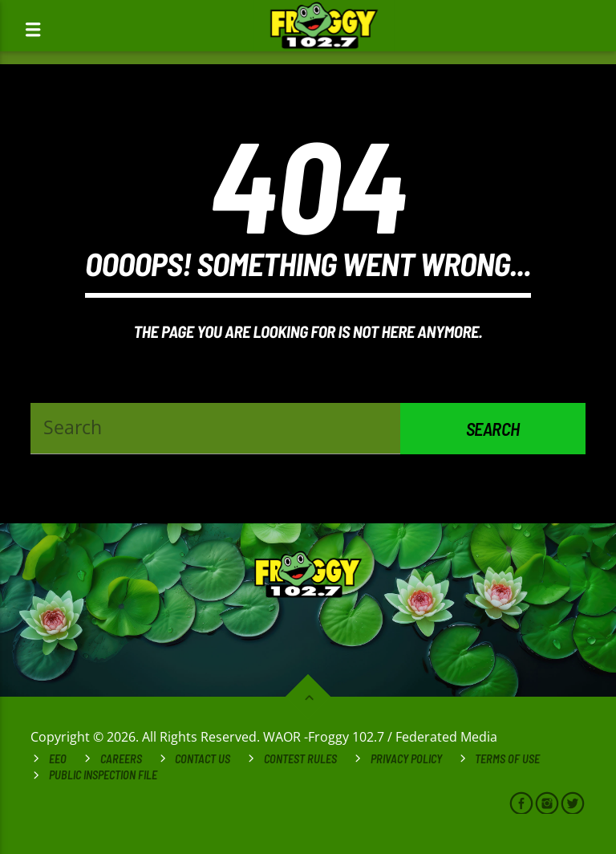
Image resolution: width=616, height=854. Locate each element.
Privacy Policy (406, 759)
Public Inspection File (103, 775)
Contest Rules (300, 759)
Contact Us (203, 759)
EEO (58, 759)
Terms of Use (507, 759)
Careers (121, 759)
